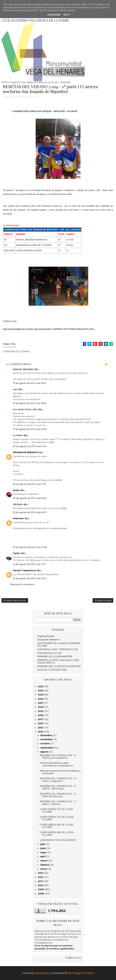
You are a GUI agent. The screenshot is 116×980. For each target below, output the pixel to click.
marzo (44, 861)
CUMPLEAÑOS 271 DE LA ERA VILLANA (56, 810)
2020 (41, 707)
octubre (45, 743)
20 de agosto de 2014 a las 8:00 (30, 498)
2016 (41, 723)
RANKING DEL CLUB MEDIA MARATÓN (59, 666)
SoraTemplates (43, 973)
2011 (41, 881)
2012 (41, 877)
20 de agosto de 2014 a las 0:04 (30, 446)
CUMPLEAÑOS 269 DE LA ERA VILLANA (57, 826)
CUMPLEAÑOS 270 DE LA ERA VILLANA (57, 818)
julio (43, 844)
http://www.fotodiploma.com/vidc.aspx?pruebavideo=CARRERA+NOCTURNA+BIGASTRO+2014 (48, 329)
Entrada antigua (103, 600)
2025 (41, 686)
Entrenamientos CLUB (49, 653)
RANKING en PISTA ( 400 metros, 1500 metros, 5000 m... (58, 661)
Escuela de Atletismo (48, 640)
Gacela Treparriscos (24, 570)
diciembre (46, 735)
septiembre (47, 748)
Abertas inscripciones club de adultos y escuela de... (60, 772)
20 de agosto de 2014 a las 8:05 (29, 512)
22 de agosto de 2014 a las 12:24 (30, 578)
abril (43, 857)
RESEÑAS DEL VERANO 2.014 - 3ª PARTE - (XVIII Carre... (58, 787)
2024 (41, 691)
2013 (41, 873)
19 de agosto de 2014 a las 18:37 (30, 383)
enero (44, 869)
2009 (41, 889)
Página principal (46, 636)
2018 (41, 715)
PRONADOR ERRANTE (25, 452)
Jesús (16, 490)
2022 (41, 699)
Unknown (18, 518)
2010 (41, 885)
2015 (41, 728)
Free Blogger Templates (81, 973)
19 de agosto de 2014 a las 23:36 (30, 429)
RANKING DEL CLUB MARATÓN (55, 656)
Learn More (54, 15)
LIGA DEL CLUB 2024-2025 (52, 670)
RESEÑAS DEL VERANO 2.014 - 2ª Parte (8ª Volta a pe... (58, 795)
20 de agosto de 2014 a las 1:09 (29, 484)
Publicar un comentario (22, 584)
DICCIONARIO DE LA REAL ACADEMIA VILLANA (59, 645)
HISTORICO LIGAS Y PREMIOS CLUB (57, 649)
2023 (41, 695)
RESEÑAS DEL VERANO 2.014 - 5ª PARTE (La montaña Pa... (58, 757)
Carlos (16, 553)
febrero (45, 865)
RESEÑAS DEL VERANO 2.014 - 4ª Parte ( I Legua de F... (58, 780)
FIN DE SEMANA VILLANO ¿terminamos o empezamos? (57, 764)
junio (43, 848)
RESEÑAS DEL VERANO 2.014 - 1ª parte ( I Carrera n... (58, 803)
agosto (45, 752)
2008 (41, 894)
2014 (41, 732)
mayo (44, 852)
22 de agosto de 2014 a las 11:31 (29, 564)
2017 (41, 719)
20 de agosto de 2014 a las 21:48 (30, 547)
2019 (41, 711)
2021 (41, 703)
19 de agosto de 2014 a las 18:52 (30, 403)
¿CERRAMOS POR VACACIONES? (58, 840)
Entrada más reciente (15, 600)
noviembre (47, 739)
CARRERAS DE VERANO (27, 97)
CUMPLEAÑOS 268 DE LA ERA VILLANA (57, 834)
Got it (67, 15)
